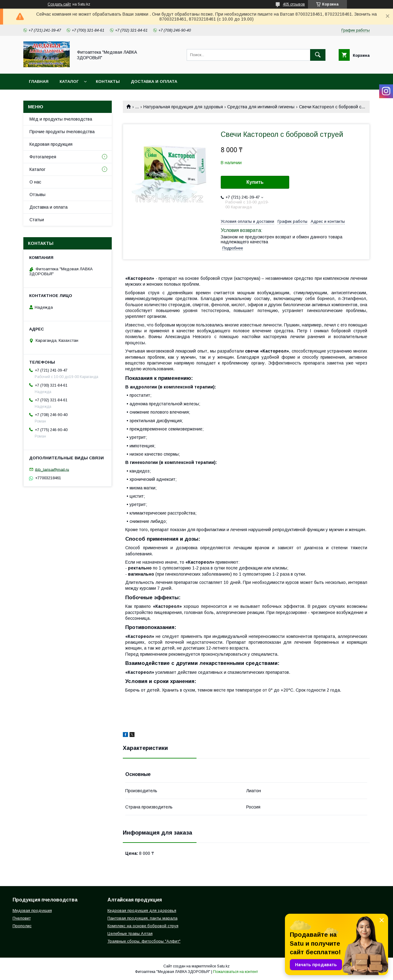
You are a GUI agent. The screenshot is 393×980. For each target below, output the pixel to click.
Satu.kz (223, 966)
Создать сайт (59, 4)
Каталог (69, 81)
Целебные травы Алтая (130, 934)
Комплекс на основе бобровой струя (143, 926)
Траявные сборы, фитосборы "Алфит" (144, 941)
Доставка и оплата (154, 81)
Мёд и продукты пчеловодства (61, 119)
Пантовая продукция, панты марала (142, 918)
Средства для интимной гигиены (261, 107)
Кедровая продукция (51, 144)
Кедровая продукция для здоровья (142, 911)
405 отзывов (294, 4)
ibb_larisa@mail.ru (52, 469)
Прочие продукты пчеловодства (62, 132)
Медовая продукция (32, 911)
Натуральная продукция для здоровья (183, 107)
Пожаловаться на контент (235, 972)
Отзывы (37, 195)
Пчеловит (22, 918)
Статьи (37, 220)
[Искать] (318, 55)
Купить (255, 182)
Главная (39, 81)
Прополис (22, 926)
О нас (35, 182)
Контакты (108, 81)
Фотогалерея (43, 157)
